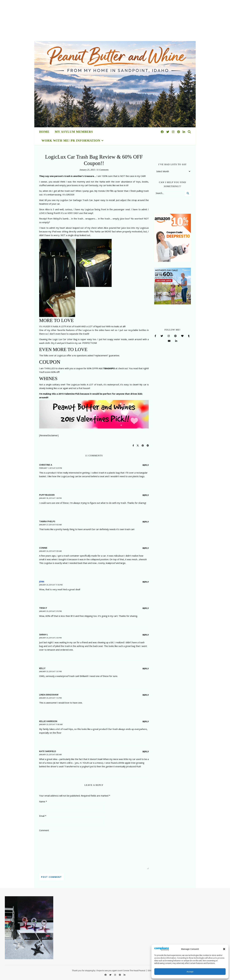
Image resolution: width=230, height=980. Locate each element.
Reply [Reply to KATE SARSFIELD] (146, 752)
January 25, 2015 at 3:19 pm (50, 611)
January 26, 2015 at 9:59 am (50, 551)
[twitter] (168, 132)
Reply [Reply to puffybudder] (146, 495)
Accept (190, 972)
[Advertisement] (88, 21)
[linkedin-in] (184, 132)
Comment (44, 830)
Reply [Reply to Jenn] (146, 582)
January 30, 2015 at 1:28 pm (50, 498)
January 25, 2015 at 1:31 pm (50, 671)
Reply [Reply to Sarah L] (146, 635)
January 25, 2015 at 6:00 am (50, 754)
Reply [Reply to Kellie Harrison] (146, 721)
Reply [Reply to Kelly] (146, 669)
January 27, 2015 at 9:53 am (50, 525)
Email (43, 816)
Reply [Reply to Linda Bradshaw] (146, 695)
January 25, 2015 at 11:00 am (51, 724)
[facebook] (163, 132)
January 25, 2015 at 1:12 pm (50, 698)
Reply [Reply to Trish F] (146, 608)
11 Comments (103, 170)
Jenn (42, 581)
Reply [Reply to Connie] (146, 548)
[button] (224, 949)
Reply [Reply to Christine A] (146, 465)
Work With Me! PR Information (71, 141)
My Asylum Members (74, 132)
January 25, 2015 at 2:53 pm (50, 638)
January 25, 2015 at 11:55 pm (51, 585)
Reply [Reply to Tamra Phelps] (146, 522)
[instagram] (174, 132)
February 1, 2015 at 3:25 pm (51, 468)
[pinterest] (179, 132)
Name (43, 801)
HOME (44, 132)
